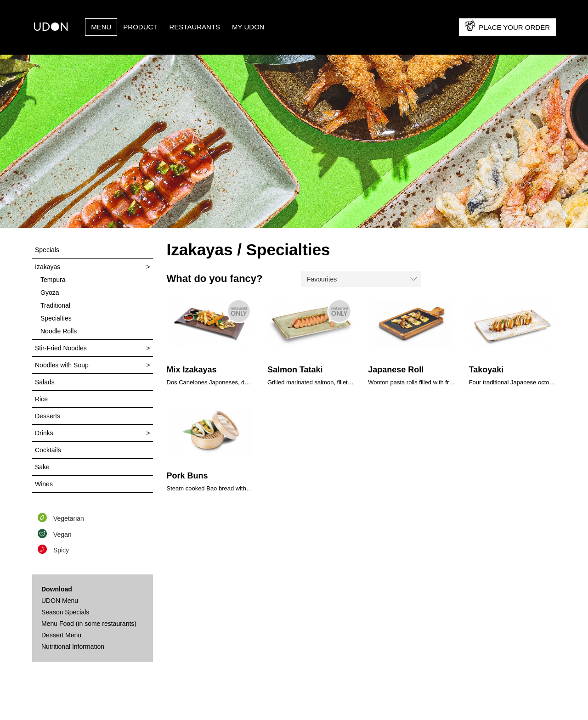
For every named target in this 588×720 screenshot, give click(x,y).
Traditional (55, 305)
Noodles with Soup (62, 365)
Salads (45, 382)
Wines (44, 484)
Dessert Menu (61, 635)
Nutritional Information (73, 647)
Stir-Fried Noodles (61, 348)
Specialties (56, 318)
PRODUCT (140, 27)
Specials (47, 250)
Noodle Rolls (59, 331)
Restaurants (195, 27)
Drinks (44, 433)
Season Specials (65, 612)
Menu (101, 27)
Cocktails (48, 450)
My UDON (248, 27)
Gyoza (50, 292)
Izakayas (48, 267)
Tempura (53, 280)
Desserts (48, 416)
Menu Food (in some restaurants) (89, 624)
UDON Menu (60, 601)
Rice (41, 399)
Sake (42, 467)
